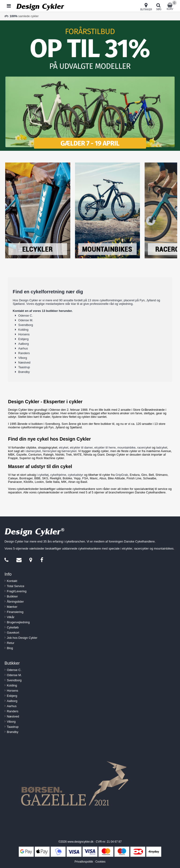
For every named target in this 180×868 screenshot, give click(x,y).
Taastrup (24, 367)
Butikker (12, 596)
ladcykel (162, 448)
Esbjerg (23, 339)
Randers (24, 353)
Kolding (23, 330)
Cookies (100, 862)
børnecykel (69, 451)
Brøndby (24, 372)
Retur (11, 643)
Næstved (24, 362)
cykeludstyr (76, 475)
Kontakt (12, 581)
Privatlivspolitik (84, 862)
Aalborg (24, 344)
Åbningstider (15, 602)
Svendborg (26, 325)
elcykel (64, 448)
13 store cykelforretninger (105, 300)
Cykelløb (13, 627)
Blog (10, 648)
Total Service (15, 586)
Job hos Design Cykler (22, 638)
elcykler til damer (81, 448)
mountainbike (126, 448)
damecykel (34, 451)
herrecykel (49, 451)
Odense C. (26, 316)
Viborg (23, 358)
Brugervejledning (18, 622)
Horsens (24, 334)
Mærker (12, 607)
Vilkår (11, 617)
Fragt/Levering (17, 591)
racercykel (144, 448)
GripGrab (122, 475)
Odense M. (26, 320)
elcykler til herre (105, 448)
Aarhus (23, 348)
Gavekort (13, 633)
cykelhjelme (58, 475)
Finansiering (15, 612)
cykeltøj (43, 475)
